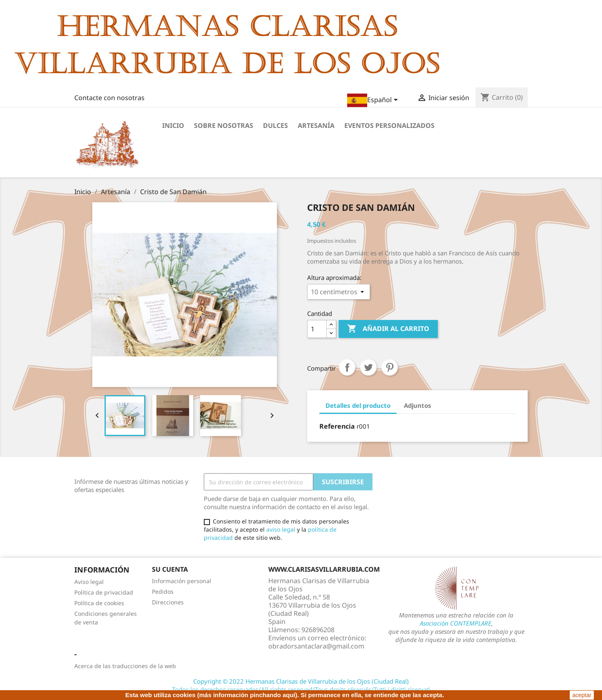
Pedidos (163, 592)
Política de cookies (99, 603)
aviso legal (281, 529)
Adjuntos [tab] (418, 405)
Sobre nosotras (224, 125)
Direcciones (168, 602)
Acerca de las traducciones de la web (125, 666)
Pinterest (390, 367)
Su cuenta (170, 569)
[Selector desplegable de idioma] (374, 100)
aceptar (582, 695)
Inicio (173, 125)
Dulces (275, 125)
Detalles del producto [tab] (358, 405)
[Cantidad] (317, 329)
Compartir (347, 367)
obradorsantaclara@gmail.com (316, 646)
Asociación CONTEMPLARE (456, 623)
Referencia (337, 426)
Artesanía (316, 125)
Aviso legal (89, 582)
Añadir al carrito (388, 329)
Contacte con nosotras (109, 98)
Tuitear (368, 367)
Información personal (182, 581)
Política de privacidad (104, 592)
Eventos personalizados (389, 125)
